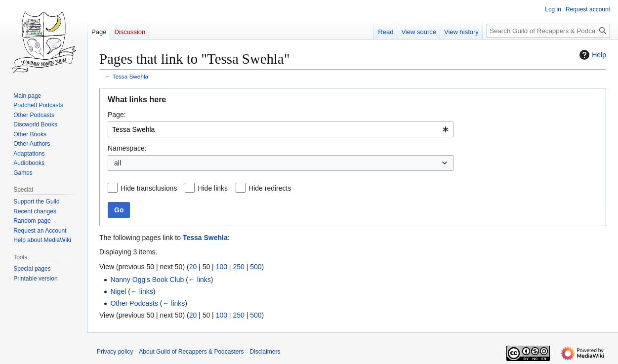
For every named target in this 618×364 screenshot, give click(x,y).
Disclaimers (265, 352)
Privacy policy (115, 352)
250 (238, 267)
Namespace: (127, 148)
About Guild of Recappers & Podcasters (191, 352)
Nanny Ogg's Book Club (147, 280)
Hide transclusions (149, 188)
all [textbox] (118, 163)
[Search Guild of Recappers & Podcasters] (548, 31)
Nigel (118, 291)
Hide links (213, 188)
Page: (117, 115)
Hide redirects (270, 188)
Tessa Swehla (131, 76)
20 (193, 267)
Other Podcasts (134, 303)
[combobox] (281, 129)
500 (256, 267)
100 (222, 267)
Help (592, 55)
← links (200, 280)
